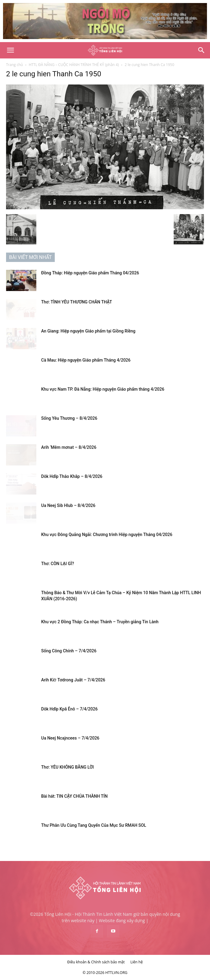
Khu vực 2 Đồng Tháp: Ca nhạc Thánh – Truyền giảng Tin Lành (100, 622)
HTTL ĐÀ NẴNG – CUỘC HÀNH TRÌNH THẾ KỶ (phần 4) (74, 65)
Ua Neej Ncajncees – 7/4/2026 (70, 738)
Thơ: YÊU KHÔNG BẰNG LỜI (67, 767)
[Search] (202, 50)
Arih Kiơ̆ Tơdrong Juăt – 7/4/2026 (73, 680)
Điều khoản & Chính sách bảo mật (96, 962)
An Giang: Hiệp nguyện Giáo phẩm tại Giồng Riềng (88, 331)
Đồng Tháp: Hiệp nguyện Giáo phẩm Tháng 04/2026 (90, 273)
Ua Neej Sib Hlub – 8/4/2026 (68, 505)
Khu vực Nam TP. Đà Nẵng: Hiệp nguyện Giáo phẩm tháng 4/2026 (103, 389)
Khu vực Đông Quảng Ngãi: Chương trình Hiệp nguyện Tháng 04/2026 (107, 535)
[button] (10, 50)
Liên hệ (137, 962)
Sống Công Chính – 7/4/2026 (69, 651)
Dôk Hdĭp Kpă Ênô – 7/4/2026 (69, 709)
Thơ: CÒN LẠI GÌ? (57, 564)
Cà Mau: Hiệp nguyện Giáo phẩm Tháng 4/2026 (86, 360)
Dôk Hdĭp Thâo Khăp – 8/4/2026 (72, 476)
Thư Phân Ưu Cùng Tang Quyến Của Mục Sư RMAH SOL (94, 825)
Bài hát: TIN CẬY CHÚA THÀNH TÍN (74, 796)
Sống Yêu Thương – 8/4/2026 (69, 418)
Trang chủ (15, 65)
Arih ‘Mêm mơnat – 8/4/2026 (69, 447)
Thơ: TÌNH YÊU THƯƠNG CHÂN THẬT (77, 302)
